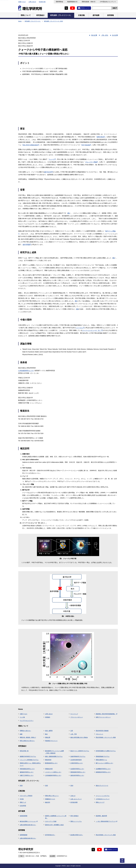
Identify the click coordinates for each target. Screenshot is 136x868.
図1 (69, 213)
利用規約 (48, 717)
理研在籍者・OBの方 (89, 2)
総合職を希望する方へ (77, 835)
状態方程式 (101, 137)
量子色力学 (49, 172)
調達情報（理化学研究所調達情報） (106, 714)
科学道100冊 (74, 802)
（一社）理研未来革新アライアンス (106, 821)
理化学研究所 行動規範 (102, 731)
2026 (21, 786)
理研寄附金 (59, 2)
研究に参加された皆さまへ (27, 741)
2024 (72, 786)
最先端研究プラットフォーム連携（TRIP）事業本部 (54, 752)
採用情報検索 (24, 835)
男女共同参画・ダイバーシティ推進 (106, 737)
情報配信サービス (50, 799)
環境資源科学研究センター (78, 772)
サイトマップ (74, 714)
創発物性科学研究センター (103, 772)
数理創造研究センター (51, 763)
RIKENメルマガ (85, 8)
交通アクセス (22, 2)
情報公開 (48, 737)
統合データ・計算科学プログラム (80, 751)
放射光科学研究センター (77, 775)
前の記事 (94, 35)
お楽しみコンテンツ (76, 799)
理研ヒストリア (100, 802)
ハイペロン (80, 328)
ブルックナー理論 (91, 162)
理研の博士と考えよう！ (52, 796)
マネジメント (99, 734)
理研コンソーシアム (76, 821)
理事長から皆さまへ (25, 731)
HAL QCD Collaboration (31, 145)
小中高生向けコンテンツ (108, 2)
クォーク (52, 159)
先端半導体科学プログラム (78, 756)
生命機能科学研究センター (103, 769)
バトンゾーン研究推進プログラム (29, 760)
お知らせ (73, 796)
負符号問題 (27, 245)
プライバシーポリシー (77, 717)
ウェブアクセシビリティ (27, 721)
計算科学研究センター (77, 763)
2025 (47, 786)
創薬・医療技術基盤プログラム (54, 756)
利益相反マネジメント (51, 741)
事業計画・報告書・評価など (28, 737)
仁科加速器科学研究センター (53, 775)
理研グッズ (23, 802)
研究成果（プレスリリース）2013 (53, 21)
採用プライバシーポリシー (103, 717)
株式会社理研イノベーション (29, 821)
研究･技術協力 (74, 816)
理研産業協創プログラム (103, 756)
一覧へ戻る (105, 35)
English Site (42, 2)
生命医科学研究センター (77, 769)
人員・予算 (74, 734)
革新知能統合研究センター (27, 769)
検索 (114, 8)
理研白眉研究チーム (101, 760)
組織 (21, 734)
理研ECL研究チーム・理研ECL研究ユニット (30, 764)
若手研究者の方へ (50, 835)
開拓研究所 (48, 760)
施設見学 (48, 802)
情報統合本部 (49, 769)
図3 (76, 301)
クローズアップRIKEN (26, 796)
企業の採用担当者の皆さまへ (28, 825)
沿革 (72, 731)
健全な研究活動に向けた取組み (79, 737)
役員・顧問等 (49, 731)
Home (20, 21)
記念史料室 (23, 806)
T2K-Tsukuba (86, 145)
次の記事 (115, 35)
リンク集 (22, 717)
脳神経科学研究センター (27, 772)
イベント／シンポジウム (103, 796)
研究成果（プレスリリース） (33, 21)
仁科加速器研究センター (26, 371)
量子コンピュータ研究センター (104, 763)
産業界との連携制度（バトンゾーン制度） (56, 817)
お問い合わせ (32, 2)
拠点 (46, 734)
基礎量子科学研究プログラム (28, 756)
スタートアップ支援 (51, 821)
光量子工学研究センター (27, 775)
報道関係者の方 (72, 2)
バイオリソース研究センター (53, 772)
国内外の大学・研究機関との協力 (54, 825)
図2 (114, 258)
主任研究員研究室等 (76, 760)
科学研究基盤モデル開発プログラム (106, 751)
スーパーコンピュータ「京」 (93, 330)
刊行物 (22, 799)
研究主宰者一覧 (24, 751)
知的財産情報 (24, 816)
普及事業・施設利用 (101, 816)
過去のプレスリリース (102, 786)
